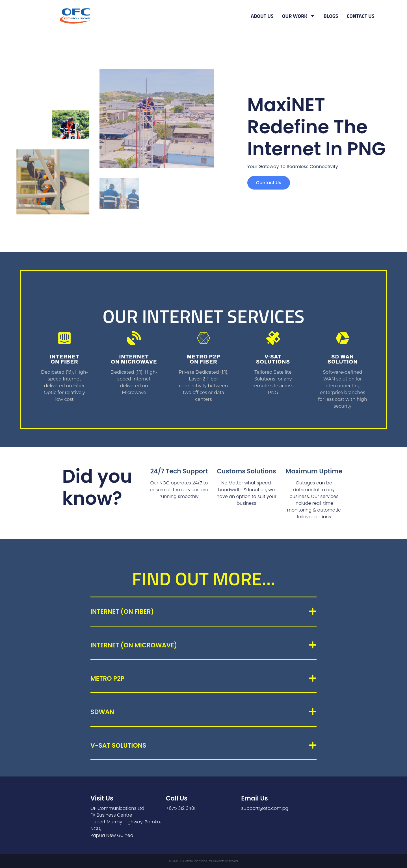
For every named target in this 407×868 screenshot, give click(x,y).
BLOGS (331, 16)
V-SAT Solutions (118, 746)
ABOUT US (262, 16)
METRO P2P (107, 679)
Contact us (269, 183)
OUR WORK (299, 16)
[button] (203, 612)
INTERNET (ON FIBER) (122, 612)
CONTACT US (361, 16)
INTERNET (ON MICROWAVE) (134, 645)
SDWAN (102, 712)
